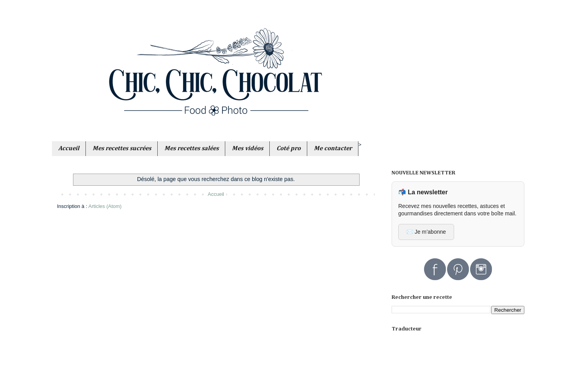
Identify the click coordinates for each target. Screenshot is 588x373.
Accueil (216, 194)
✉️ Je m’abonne (426, 232)
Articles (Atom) (105, 206)
